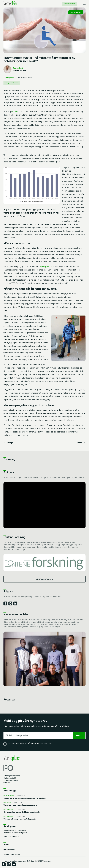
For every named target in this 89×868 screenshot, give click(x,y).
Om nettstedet (9, 850)
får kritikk (16, 112)
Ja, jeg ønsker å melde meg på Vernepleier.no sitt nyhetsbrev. (30, 743)
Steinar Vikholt (20, 71)
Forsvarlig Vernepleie (70, 4)
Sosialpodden (46, 267)
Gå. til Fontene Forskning (45, 579)
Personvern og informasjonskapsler (16, 861)
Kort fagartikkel (10, 78)
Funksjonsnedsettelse (12, 83)
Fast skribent (18, 68)
